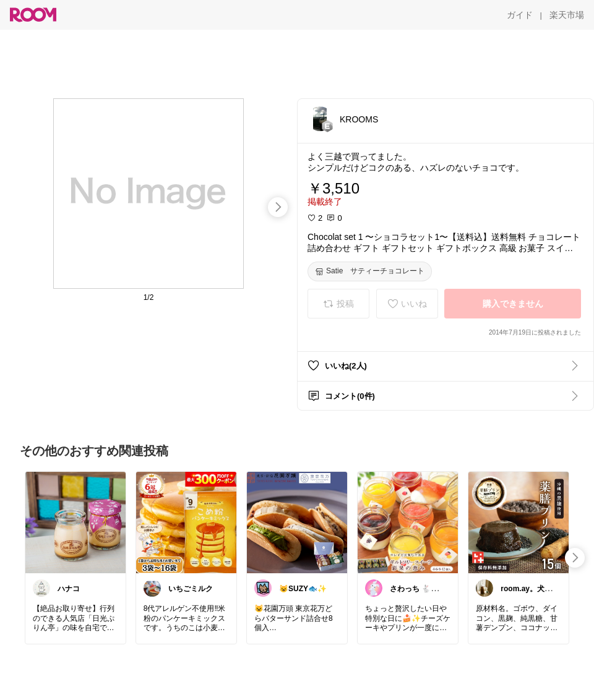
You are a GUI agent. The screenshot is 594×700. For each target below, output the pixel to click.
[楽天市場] (567, 15)
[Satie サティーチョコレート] (370, 271)
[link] (75, 522)
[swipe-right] (278, 207)
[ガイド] (520, 15)
